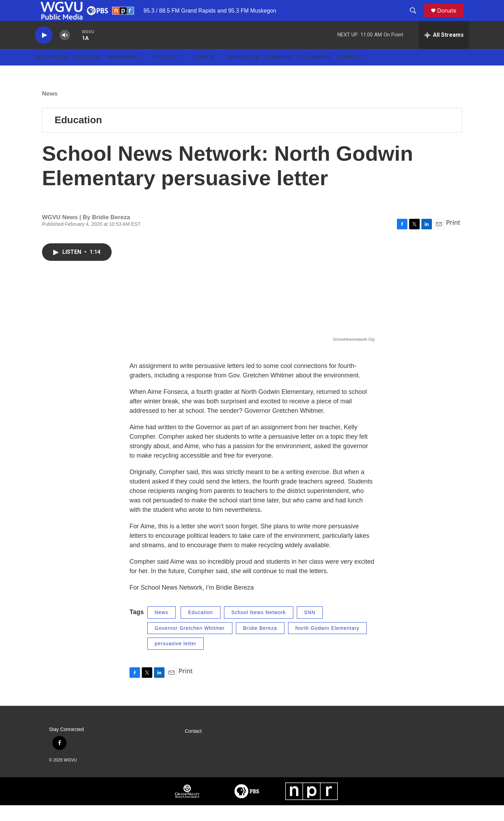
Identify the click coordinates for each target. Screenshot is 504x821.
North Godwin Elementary (327, 644)
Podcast (166, 73)
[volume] (65, 51)
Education (78, 136)
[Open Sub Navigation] (143, 73)
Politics (87, 73)
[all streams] (444, 51)
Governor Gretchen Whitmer (190, 644)
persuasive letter (176, 659)
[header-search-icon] (416, 19)
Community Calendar (298, 73)
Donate (451, 18)
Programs (122, 73)
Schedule (244, 73)
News (50, 109)
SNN (310, 628)
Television (51, 73)
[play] (44, 51)
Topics (204, 73)
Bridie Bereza (260, 644)
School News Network (259, 628)
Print (453, 238)
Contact (350, 73)
